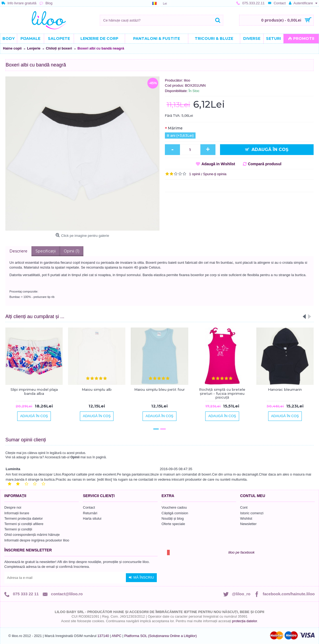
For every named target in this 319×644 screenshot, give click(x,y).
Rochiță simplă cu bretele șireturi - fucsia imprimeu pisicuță (222, 393)
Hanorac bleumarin (285, 389)
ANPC (116, 636)
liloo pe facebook (242, 552)
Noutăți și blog (173, 518)
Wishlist (246, 518)
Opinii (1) (72, 251)
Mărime (175, 128)
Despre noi (13, 507)
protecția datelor (245, 621)
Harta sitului (92, 518)
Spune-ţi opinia (215, 174)
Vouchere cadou (174, 507)
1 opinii (195, 174)
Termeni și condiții (18, 529)
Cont (244, 507)
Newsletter (248, 524)
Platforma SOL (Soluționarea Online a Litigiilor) (161, 636)
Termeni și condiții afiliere (24, 524)
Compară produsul (265, 164)
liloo (187, 80)
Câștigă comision (175, 513)
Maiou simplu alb (97, 389)
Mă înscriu (141, 578)
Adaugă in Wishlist (218, 164)
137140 (103, 636)
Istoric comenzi (252, 513)
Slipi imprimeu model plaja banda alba (34, 391)
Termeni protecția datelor (24, 518)
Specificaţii (46, 251)
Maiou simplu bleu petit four (159, 389)
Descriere (18, 251)
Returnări (90, 513)
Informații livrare (17, 513)
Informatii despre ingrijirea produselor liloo (37, 540)
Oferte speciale (173, 524)
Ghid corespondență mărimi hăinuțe (32, 535)
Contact (89, 507)
